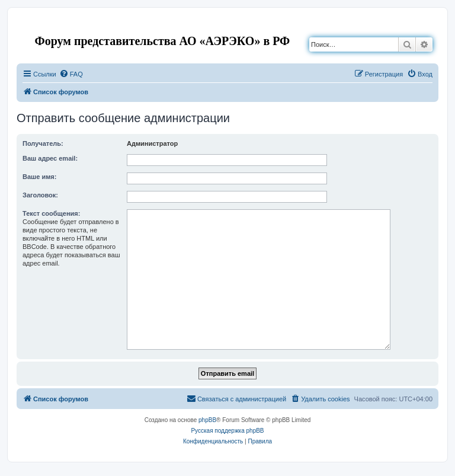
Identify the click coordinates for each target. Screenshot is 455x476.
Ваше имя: (39, 177)
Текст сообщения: (51, 213)
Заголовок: (40, 195)
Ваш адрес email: (50, 158)
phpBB (207, 420)
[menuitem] (71, 74)
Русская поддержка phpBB (227, 431)
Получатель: (43, 143)
